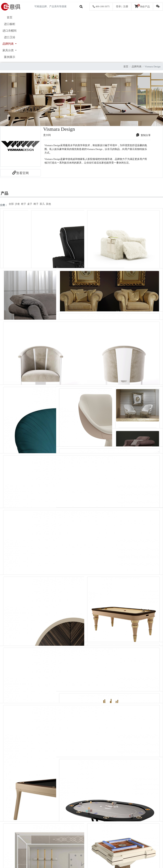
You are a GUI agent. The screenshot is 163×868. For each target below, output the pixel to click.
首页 (10, 17)
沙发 (17, 204)
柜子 (24, 204)
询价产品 (142, 7)
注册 (126, 6)
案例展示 (10, 57)
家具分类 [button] (8, 50)
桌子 (30, 204)
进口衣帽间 (9, 31)
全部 (11, 204)
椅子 (36, 204)
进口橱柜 (10, 24)
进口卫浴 (10, 37)
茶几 (42, 204)
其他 (48, 204)
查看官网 (20, 173)
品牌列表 (137, 67)
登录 (118, 6)
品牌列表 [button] (8, 44)
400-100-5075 (101, 6)
